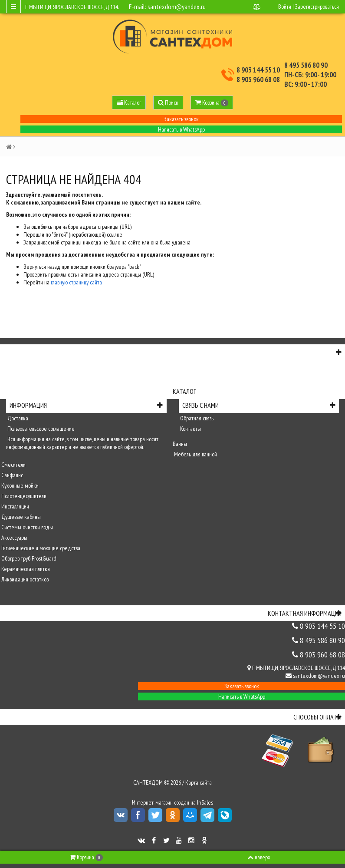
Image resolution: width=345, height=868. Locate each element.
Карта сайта (199, 782)
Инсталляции (15, 506)
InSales (205, 802)
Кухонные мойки (19, 485)
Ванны (180, 444)
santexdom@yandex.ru (177, 7)
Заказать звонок (181, 119)
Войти (285, 7)
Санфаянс (11, 475)
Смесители (13, 465)
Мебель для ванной (195, 454)
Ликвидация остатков (24, 579)
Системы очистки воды (26, 527)
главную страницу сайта (76, 282)
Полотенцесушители (23, 496)
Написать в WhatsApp (181, 129)
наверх (259, 857)
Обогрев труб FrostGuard (28, 558)
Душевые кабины (20, 517)
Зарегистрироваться (317, 7)
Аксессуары (14, 538)
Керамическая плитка (25, 569)
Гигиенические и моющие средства (40, 548)
